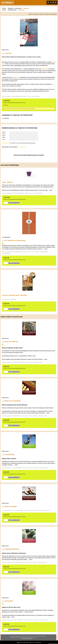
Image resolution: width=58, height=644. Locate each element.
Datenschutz (26, 643)
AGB (21, 643)
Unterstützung (9, 454)
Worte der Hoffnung (11, 342)
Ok (35, 640)
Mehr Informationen (27, 640)
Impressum (31, 643)
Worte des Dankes (11, 506)
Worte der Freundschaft (13, 401)
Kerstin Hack (5, 50)
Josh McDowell (6, 237)
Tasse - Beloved (7, 182)
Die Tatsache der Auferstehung (15, 240)
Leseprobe (5, 118)
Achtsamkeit (9, 601)
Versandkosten (54, 14)
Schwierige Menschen (12, 549)
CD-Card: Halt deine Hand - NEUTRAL (14, 295)
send (7, 3)
